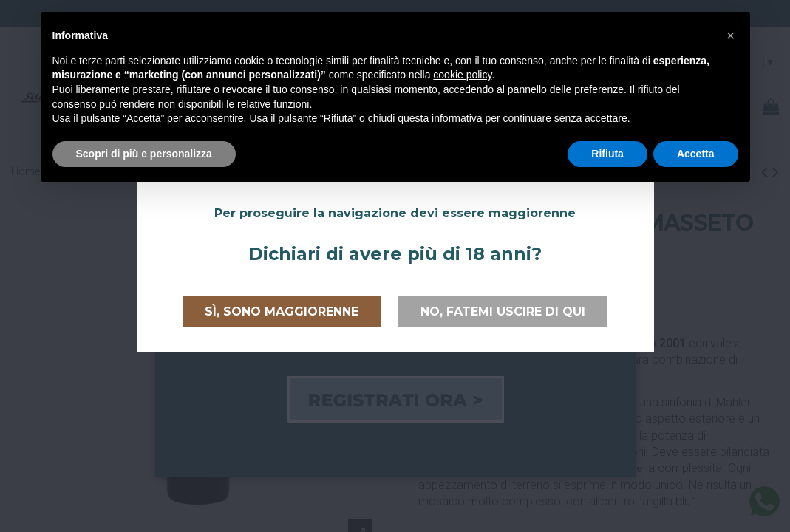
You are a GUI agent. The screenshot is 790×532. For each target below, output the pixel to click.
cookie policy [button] (462, 75)
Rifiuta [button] (607, 154)
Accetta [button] (696, 154)
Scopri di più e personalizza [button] (144, 154)
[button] (731, 35)
